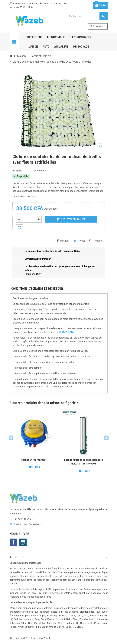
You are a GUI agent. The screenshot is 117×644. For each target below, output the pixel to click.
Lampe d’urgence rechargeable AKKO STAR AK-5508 (83, 462)
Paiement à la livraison (23, 3)
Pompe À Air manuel (34, 460)
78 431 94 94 (21, 7)
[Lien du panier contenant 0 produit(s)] (100, 5)
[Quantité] (29, 219)
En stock (17, 171)
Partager (63, 241)
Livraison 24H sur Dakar (54, 3)
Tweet (79, 241)
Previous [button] (11, 438)
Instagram (23, 542)
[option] (34, 442)
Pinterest (96, 241)
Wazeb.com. (67, 332)
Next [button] (106, 438)
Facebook (13, 542)
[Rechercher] (87, 16)
